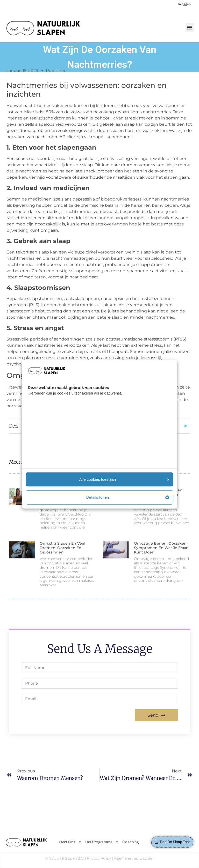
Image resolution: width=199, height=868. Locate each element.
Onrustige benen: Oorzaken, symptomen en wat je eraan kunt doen (161, 548)
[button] (190, 27)
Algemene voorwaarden (134, 858)
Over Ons (70, 842)
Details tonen (128, 497)
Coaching (130, 842)
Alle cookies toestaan (124, 479)
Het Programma (102, 842)
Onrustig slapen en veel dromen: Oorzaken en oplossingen (62, 548)
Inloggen (184, 4)
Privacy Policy (99, 858)
